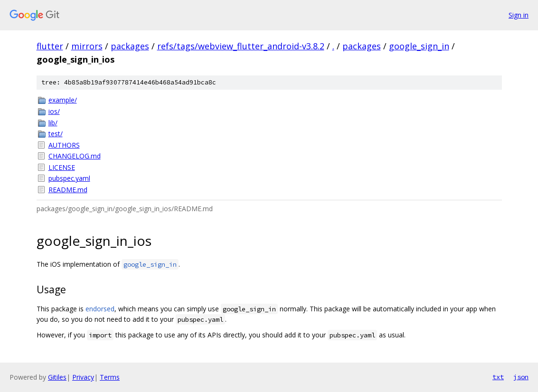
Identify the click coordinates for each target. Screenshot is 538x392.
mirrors (87, 46)
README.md (68, 190)
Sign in (519, 15)
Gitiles (57, 377)
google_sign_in (419, 46)
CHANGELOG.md (75, 156)
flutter (50, 46)
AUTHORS (64, 145)
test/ (56, 134)
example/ (63, 100)
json (521, 377)
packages (130, 46)
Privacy (83, 377)
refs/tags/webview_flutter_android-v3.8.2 (241, 46)
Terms (110, 377)
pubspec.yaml (69, 178)
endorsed (100, 309)
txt (498, 377)
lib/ (53, 123)
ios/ (54, 111)
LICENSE (62, 167)
